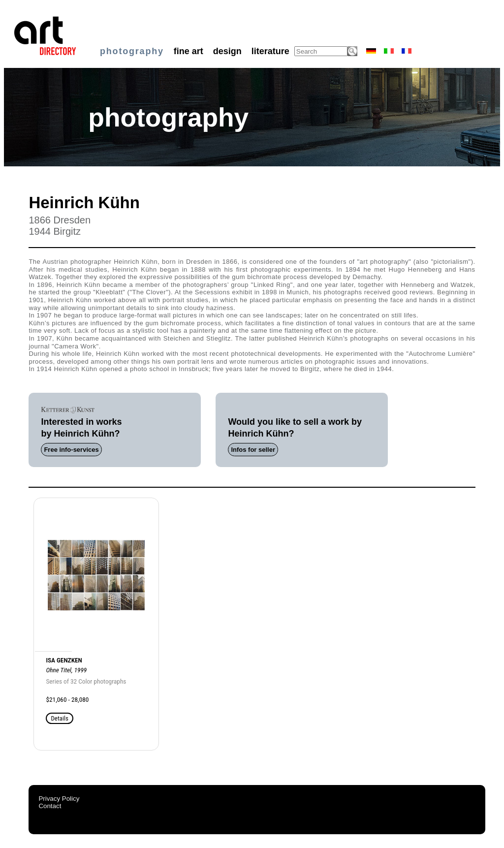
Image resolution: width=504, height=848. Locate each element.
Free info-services (71, 450)
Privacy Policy (59, 799)
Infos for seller (253, 450)
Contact (50, 806)
